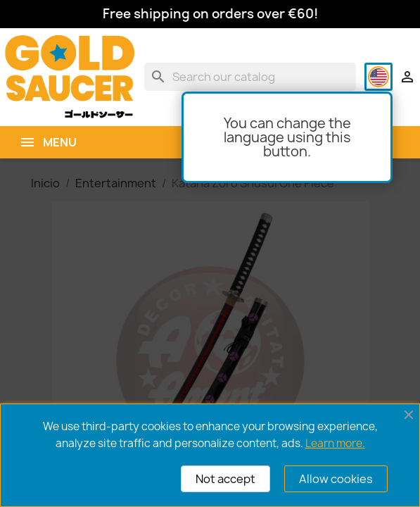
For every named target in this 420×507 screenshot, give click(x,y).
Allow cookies (336, 479)
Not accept (225, 479)
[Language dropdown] (378, 77)
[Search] (250, 77)
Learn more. (335, 443)
